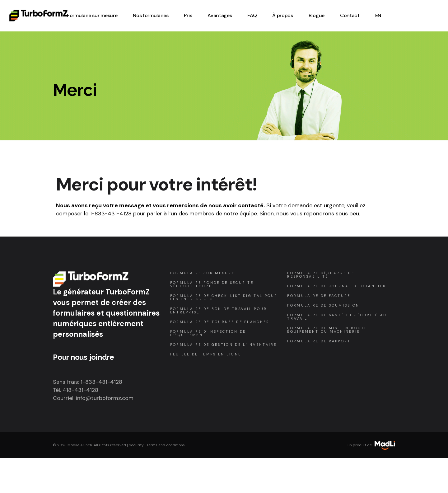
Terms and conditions (166, 445)
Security (136, 445)
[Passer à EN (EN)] (378, 16)
